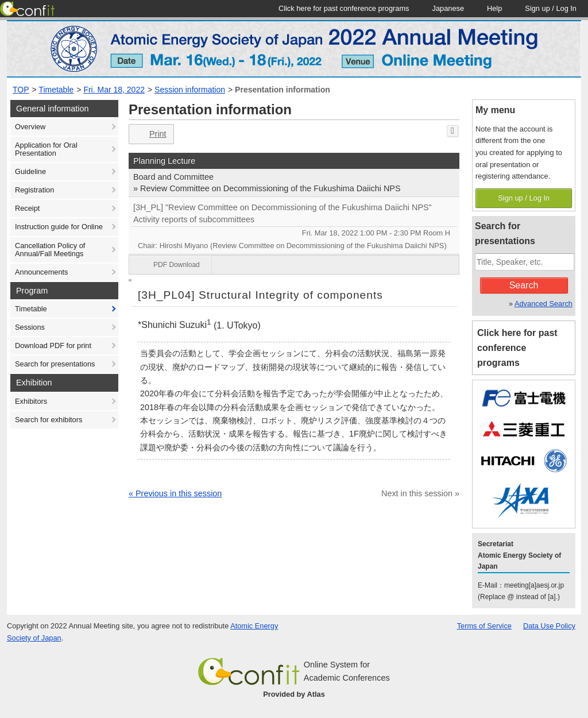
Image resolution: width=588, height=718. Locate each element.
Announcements (41, 272)
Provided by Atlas (294, 694)
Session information (190, 90)
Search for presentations (55, 364)
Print (150, 134)
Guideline (30, 171)
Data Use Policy (549, 626)
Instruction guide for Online (59, 227)
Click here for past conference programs (517, 348)
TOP (21, 90)
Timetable (56, 90)
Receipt (27, 208)
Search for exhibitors (49, 420)
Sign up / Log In (524, 198)
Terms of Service (484, 626)
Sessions (30, 327)
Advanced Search (543, 304)
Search (524, 285)
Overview (30, 127)
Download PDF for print (53, 346)
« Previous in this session (175, 493)
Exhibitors (31, 401)
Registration (34, 190)
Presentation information (283, 90)
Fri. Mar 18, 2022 (114, 90)
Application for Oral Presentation (46, 149)
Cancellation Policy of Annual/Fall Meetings (50, 250)
